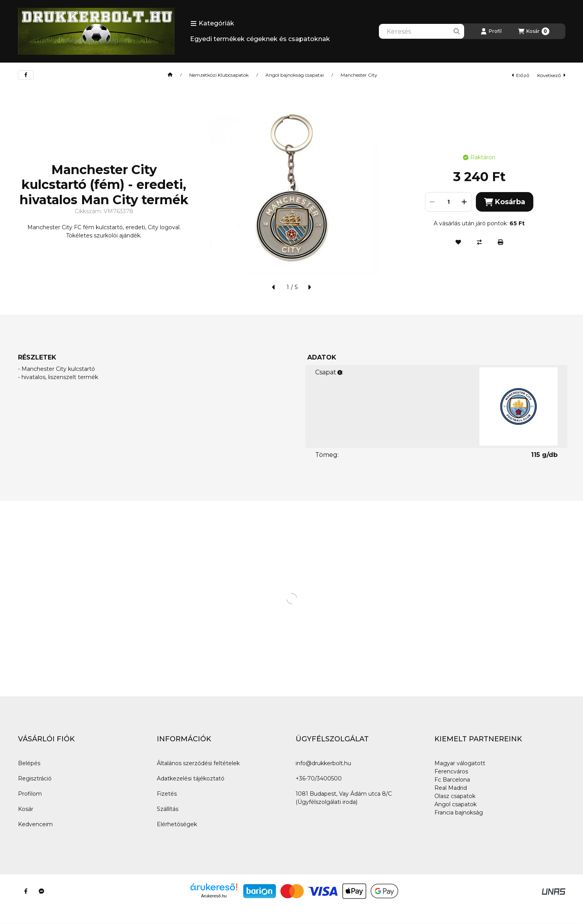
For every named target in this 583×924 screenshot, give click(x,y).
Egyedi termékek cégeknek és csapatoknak (260, 39)
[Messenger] (41, 891)
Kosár (26, 809)
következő (551, 75)
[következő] (309, 287)
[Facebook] (26, 891)
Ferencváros (451, 771)
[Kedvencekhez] (458, 242)
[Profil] (491, 31)
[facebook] (26, 75)
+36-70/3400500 (319, 778)
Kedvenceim (35, 824)
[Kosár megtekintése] (534, 31)
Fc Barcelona (452, 780)
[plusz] (465, 202)
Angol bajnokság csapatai (295, 75)
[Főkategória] (170, 75)
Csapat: (329, 372)
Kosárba (505, 202)
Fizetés (167, 794)
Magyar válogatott (460, 763)
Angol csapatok (456, 804)
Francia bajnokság (459, 813)
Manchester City (359, 75)
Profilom (30, 794)
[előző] (274, 287)
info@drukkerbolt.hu (323, 763)
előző (521, 75)
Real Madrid (451, 788)
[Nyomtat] (500, 242)
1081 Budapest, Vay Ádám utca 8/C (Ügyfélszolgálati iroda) (344, 798)
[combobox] (422, 31)
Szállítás (168, 809)
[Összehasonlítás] (479, 242)
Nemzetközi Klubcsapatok (219, 75)
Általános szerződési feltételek (198, 763)
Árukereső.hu (214, 896)
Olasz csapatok (455, 796)
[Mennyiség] (448, 202)
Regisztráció (35, 778)
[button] (212, 23)
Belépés (29, 763)
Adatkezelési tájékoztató (191, 778)
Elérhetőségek (177, 824)
